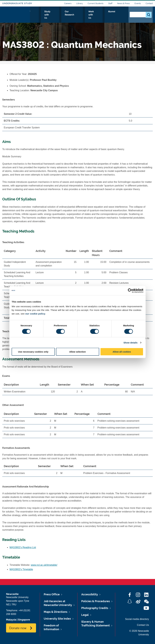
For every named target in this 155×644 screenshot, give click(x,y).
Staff (110, 3)
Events (138, 3)
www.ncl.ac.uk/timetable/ (44, 565)
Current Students (96, 3)
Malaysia (11, 620)
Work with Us (103, 15)
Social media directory (137, 619)
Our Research (82, 15)
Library (80, 3)
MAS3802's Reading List (23, 547)
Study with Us (61, 15)
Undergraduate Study (17, 3)
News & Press (123, 3)
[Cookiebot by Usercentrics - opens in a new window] (130, 291)
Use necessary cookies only (33, 352)
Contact (149, 3)
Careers (68, 3)
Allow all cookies (122, 352)
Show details (131, 342)
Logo (16, 14)
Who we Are (41, 15)
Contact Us (143, 625)
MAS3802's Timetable (21, 569)
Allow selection (77, 352)
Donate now (18, 628)
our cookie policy (35, 314)
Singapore (24, 620)
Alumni (120, 15)
